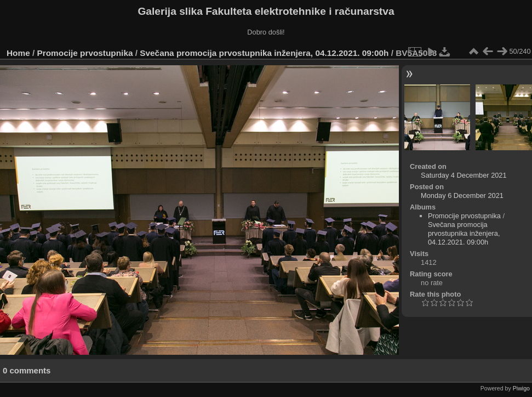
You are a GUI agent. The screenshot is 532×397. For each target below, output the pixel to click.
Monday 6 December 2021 (462, 195)
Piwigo (521, 388)
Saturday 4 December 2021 (464, 175)
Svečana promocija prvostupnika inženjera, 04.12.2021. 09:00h (264, 53)
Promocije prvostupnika (85, 53)
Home (18, 53)
